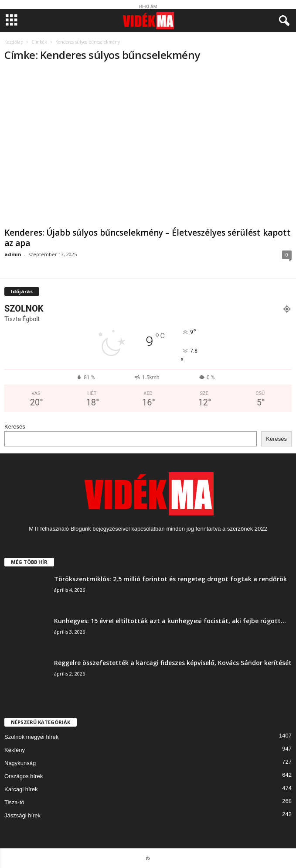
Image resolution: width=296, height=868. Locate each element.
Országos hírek (24, 776)
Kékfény (15, 750)
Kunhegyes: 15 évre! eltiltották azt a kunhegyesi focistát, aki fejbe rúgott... (170, 621)
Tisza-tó (14, 802)
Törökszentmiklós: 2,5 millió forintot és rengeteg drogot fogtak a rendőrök (170, 579)
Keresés (15, 427)
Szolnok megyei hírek (31, 737)
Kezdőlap (14, 42)
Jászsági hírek (22, 815)
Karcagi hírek (21, 789)
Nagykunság (20, 763)
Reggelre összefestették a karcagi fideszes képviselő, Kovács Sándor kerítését (173, 663)
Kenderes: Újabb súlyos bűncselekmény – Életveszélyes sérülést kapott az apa (148, 238)
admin (13, 254)
